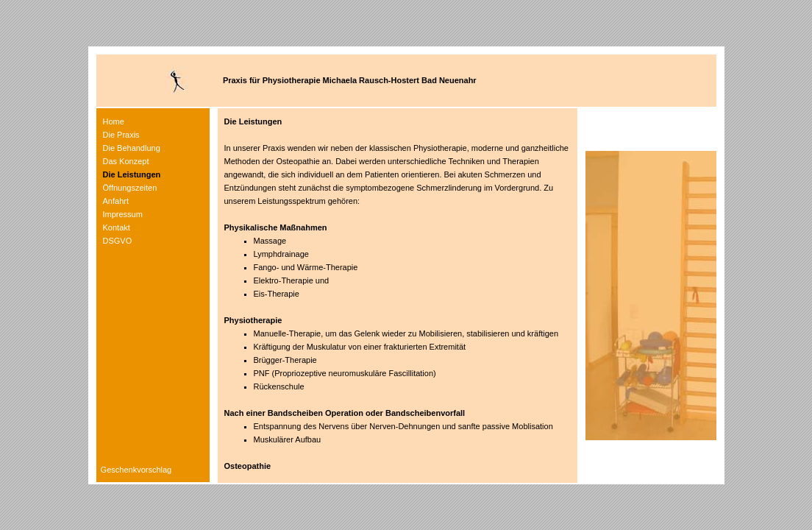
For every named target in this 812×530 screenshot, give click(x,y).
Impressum (123, 214)
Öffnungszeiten (130, 188)
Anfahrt (116, 201)
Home (114, 121)
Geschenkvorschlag (134, 470)
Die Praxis (121, 135)
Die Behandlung (132, 148)
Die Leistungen (132, 174)
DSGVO (118, 241)
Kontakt (117, 227)
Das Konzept (126, 161)
